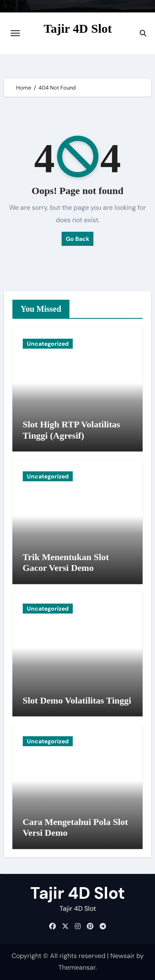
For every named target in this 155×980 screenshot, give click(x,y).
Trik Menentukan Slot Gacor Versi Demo (66, 562)
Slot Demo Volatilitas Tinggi (77, 700)
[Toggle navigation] (15, 33)
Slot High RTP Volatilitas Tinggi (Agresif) (72, 430)
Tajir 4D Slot (77, 28)
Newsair (123, 956)
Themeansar (77, 967)
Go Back (77, 239)
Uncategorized (48, 344)
